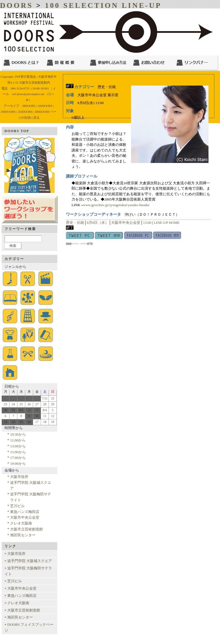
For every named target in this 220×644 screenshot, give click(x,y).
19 (53, 422)
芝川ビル (17, 506)
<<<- (75, 244)
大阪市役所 (19, 477)
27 (37, 404)
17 (37, 422)
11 (45, 416)
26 (29, 404)
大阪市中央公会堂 (126, 223)
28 (45, 404)
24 (13, 404)
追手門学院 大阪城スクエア (30, 561)
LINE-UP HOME (167, 223)
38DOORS (29, 106)
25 (21, 404)
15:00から (18, 452)
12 (53, 416)
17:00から (18, 458)
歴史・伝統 (75, 223)
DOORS (16, 5)
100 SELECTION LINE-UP (103, 5)
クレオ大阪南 (21, 523)
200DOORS (8, 112)
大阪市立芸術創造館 (27, 529)
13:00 (147, 223)
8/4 (45, 410)
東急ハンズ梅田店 (25, 512)
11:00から (18, 440)
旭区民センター (23, 535)
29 (53, 404)
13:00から (18, 446)
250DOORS (25, 112)
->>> (83, 244)
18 (45, 422)
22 (53, 398)
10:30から (18, 434)
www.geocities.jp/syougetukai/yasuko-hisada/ (116, 205)
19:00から (18, 464)
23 (6, 404)
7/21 (45, 398)
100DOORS (45, 106)
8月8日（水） (98, 223)
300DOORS (42, 112)
